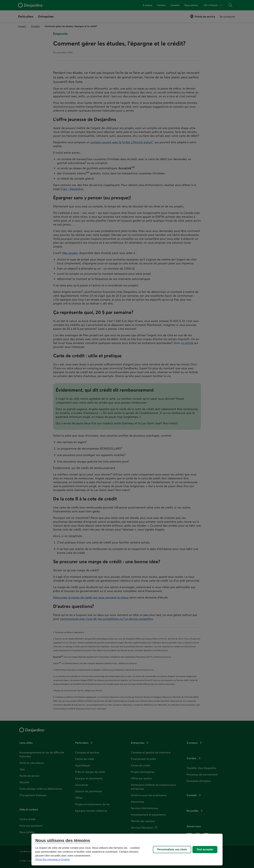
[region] (127, 850)
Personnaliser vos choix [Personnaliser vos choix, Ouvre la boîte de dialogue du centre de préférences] (172, 849)
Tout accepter (205, 849)
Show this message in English (53, 860)
